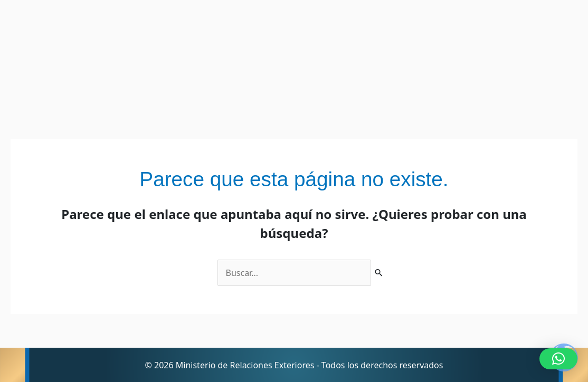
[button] (558, 359)
